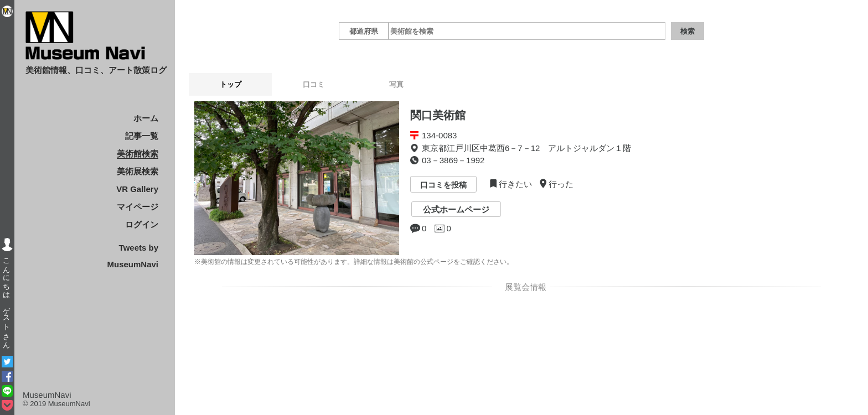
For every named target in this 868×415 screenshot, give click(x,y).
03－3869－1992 (453, 160)
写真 (396, 84)
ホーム (146, 118)
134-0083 (439, 135)
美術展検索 (138, 171)
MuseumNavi (47, 395)
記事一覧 (142, 136)
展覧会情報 (524, 287)
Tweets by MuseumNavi (133, 256)
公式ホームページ (456, 209)
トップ (231, 84)
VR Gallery (137, 189)
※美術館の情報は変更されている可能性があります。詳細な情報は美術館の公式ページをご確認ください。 (354, 262)
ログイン (142, 224)
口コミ (314, 84)
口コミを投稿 (443, 185)
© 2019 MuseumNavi (56, 404)
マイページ (138, 207)
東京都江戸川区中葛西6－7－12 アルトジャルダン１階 (526, 148)
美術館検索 (138, 154)
